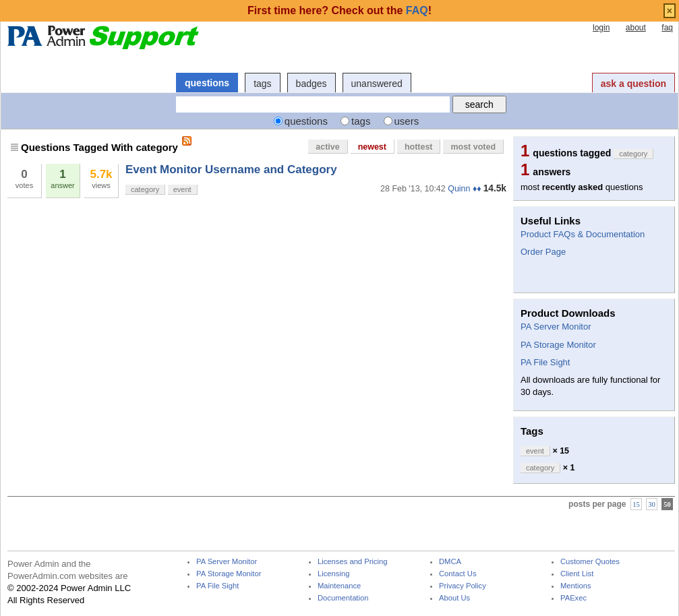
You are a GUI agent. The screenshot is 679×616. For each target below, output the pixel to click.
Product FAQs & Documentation (583, 234)
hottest (419, 147)
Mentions (576, 586)
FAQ (417, 10)
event (182, 189)
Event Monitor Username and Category (231, 170)
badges (312, 84)
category (145, 189)
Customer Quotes (590, 562)
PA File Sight (545, 362)
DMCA (450, 562)
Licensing (333, 574)
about (636, 28)
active (327, 147)
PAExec (573, 598)
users (407, 121)
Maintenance (339, 586)
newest (372, 147)
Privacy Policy (463, 586)
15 (636, 504)
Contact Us (458, 574)
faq (667, 28)
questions (207, 83)
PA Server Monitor (556, 327)
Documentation (343, 598)
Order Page (543, 252)
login (601, 28)
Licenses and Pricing (353, 562)
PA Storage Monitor (558, 345)
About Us (454, 598)
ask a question (633, 84)
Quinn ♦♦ (464, 189)
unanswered (377, 84)
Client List (577, 574)
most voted (473, 147)
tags (262, 84)
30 (652, 504)
